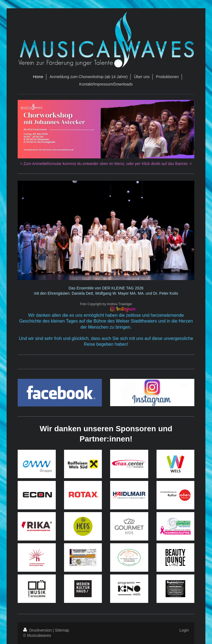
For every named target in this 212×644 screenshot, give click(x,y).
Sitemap (62, 630)
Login (184, 630)
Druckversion (38, 630)
